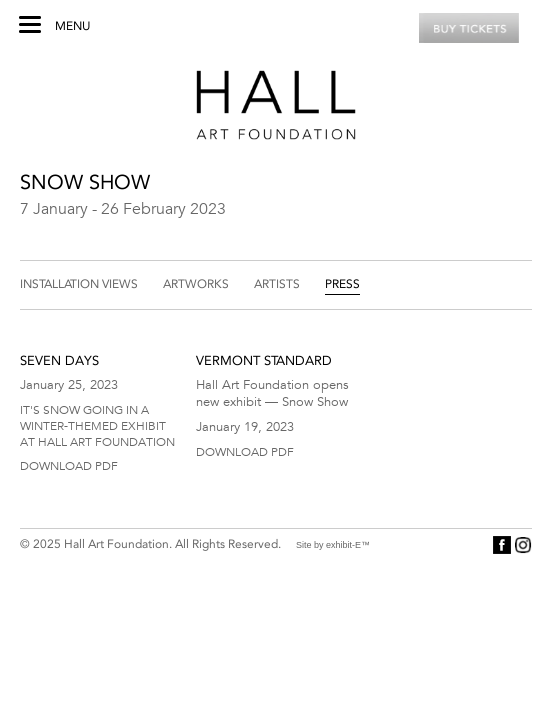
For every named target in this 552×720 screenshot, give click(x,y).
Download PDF (69, 465)
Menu (72, 26)
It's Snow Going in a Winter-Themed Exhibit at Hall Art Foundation (97, 425)
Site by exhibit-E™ (333, 545)
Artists (277, 284)
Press (342, 284)
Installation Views (79, 284)
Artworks (196, 284)
